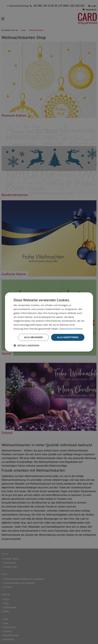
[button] (26, 346)
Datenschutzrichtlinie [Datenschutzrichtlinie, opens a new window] (71, 329)
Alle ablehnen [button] (33, 337)
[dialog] (49, 322)
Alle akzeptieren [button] (68, 337)
